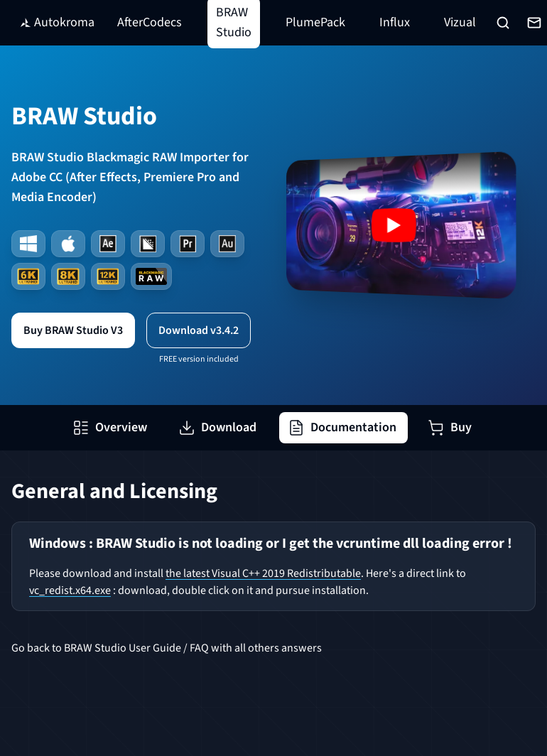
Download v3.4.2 (199, 330)
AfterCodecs (150, 22)
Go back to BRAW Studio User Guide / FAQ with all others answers (167, 648)
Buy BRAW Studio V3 (73, 330)
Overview (110, 427)
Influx (395, 22)
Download (217, 427)
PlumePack (315, 22)
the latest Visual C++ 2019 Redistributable (263, 573)
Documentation (342, 427)
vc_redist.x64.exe (70, 590)
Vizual (460, 22)
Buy (450, 427)
